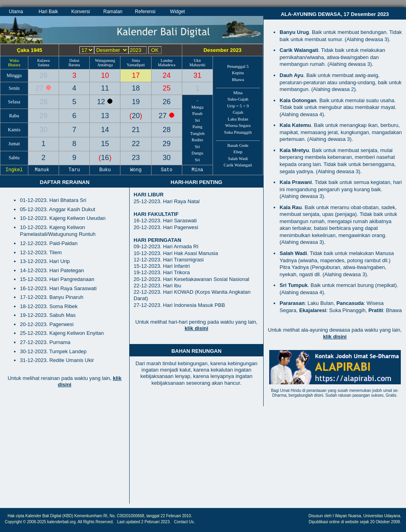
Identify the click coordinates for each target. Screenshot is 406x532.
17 (136, 75)
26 (43, 75)
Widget (177, 12)
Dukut (74, 60)
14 (105, 130)
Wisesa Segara (238, 125)
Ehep (238, 152)
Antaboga (105, 65)
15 (105, 144)
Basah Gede (238, 145)
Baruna (74, 65)
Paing (197, 127)
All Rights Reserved (95, 522)
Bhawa (238, 79)
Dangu (197, 153)
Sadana (44, 65)
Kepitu (238, 73)
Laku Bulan (238, 119)
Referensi (145, 12)
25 (167, 88)
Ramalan (113, 12)
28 (43, 102)
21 (136, 130)
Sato (167, 170)
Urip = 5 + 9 (238, 106)
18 (136, 88)
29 (43, 116)
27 (40, 88)
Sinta (136, 60)
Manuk (43, 170)
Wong (136, 170)
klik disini (196, 328)
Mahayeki (197, 65)
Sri (198, 120)
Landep (167, 60)
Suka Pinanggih (238, 132)
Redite (198, 140)
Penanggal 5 (238, 66)
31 (197, 75)
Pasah (197, 113)
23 (136, 158)
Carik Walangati (238, 165)
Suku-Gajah (238, 99)
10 (105, 75)
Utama (16, 12)
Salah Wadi (238, 158)
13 (105, 116)
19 (136, 102)
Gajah (238, 112)
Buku (105, 170)
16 (105, 158)
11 (105, 88)
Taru (74, 170)
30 (43, 130)
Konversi (81, 12)
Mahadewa (167, 65)
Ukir (197, 60)
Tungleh (197, 133)
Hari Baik (48, 12)
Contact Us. (184, 522)
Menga (198, 107)
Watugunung (105, 60)
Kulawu (43, 60)
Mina (238, 93)
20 (136, 116)
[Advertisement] (65, 450)
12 (102, 102)
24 (167, 75)
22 (136, 144)
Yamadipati (136, 65)
